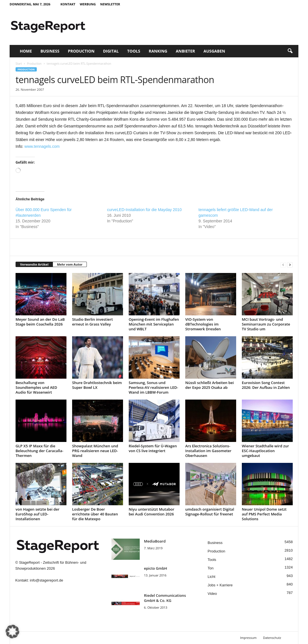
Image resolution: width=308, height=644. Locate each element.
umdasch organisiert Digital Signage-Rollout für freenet (210, 512)
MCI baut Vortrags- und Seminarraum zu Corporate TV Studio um (266, 324)
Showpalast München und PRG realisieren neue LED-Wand (95, 451)
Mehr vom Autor (70, 264)
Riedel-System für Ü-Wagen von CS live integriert (153, 448)
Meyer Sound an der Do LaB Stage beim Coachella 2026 (40, 322)
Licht (211, 577)
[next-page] (290, 265)
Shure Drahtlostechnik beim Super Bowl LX (97, 385)
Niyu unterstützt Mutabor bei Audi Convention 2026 (151, 512)
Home (26, 51)
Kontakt (68, 4)
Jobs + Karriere (220, 585)
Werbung (88, 4)
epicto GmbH (156, 568)
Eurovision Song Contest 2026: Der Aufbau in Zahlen (266, 385)
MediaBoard (155, 541)
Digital (111, 51)
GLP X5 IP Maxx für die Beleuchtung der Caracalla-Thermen (39, 451)
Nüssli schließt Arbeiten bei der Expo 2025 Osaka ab (210, 385)
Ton (211, 568)
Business (50, 51)
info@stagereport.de (46, 580)
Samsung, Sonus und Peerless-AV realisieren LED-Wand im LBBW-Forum (153, 387)
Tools (134, 51)
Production (81, 51)
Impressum (248, 638)
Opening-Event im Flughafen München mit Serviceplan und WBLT (154, 324)
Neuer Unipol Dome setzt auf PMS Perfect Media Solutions (264, 514)
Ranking (158, 51)
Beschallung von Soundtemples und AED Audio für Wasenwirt (36, 387)
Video (212, 594)
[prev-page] (283, 265)
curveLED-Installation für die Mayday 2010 (144, 210)
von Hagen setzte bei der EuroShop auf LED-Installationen (37, 514)
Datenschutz (272, 638)
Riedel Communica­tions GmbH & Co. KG (165, 598)
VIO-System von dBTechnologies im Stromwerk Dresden (203, 324)
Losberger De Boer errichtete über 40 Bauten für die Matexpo (95, 514)
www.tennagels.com (42, 146)
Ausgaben (214, 51)
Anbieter (185, 51)
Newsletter (110, 4)
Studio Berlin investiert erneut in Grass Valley (92, 322)
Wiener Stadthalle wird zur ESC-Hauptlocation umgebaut (265, 451)
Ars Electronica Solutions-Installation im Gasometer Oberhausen (208, 451)
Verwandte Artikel (34, 264)
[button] (290, 51)
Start (19, 64)
